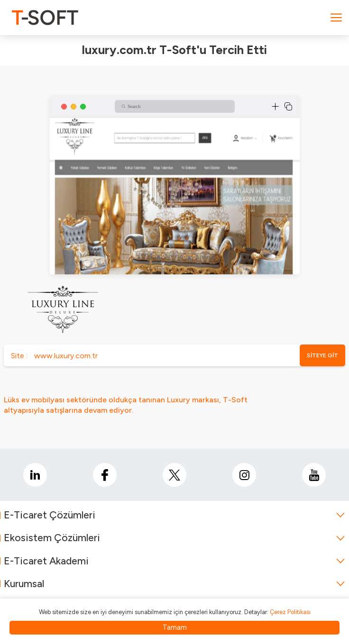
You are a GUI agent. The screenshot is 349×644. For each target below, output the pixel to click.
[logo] (45, 18)
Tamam (175, 627)
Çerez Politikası (290, 612)
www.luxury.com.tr (66, 356)
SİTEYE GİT (322, 355)
